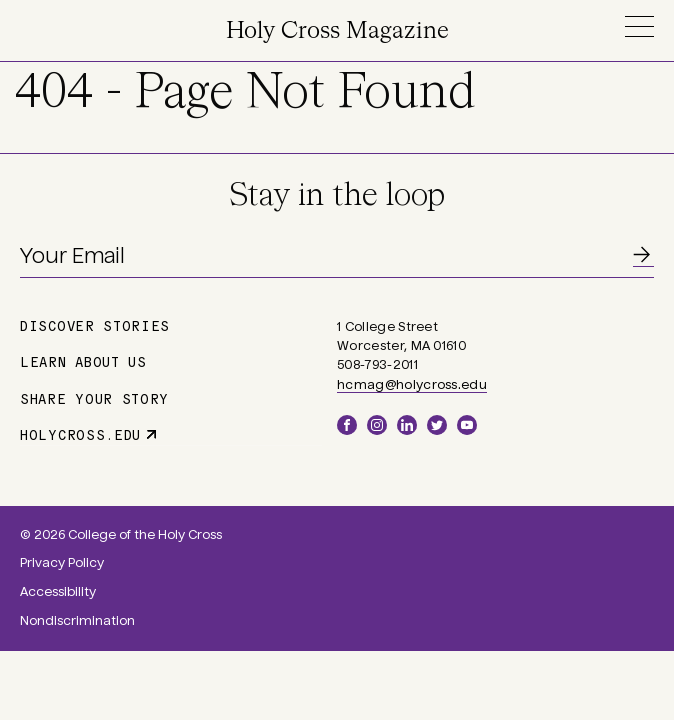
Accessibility (58, 592)
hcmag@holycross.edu (412, 385)
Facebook (347, 425)
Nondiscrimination (77, 621)
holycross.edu (80, 434)
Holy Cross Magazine (337, 31)
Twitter (437, 425)
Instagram (377, 425)
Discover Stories (95, 325)
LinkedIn (407, 425)
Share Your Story (94, 398)
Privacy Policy (62, 563)
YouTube (467, 425)
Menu (639, 26)
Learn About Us (83, 361)
